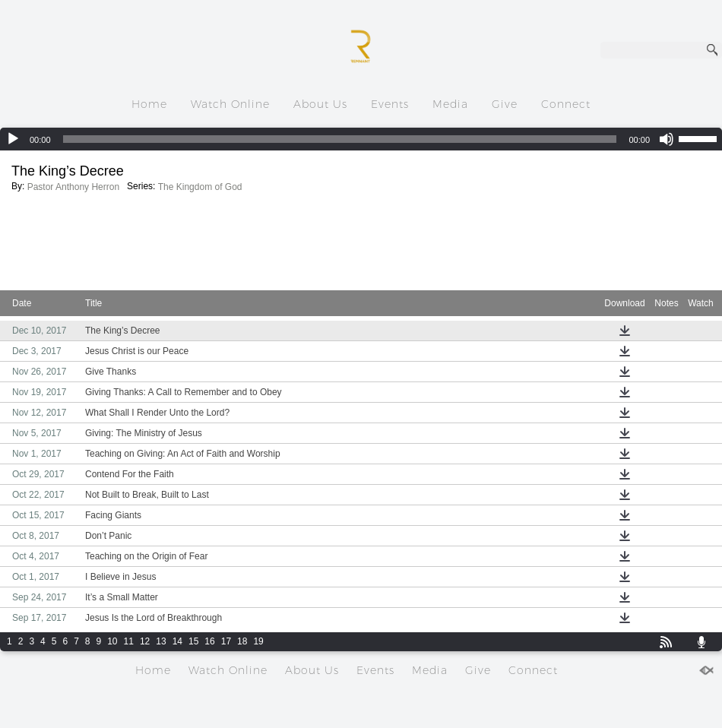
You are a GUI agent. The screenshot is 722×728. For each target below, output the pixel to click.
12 (145, 641)
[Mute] (667, 139)
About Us (320, 104)
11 (129, 641)
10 (112, 641)
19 (258, 641)
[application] (361, 139)
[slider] (340, 139)
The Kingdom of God (200, 187)
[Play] (13, 139)
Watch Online (230, 104)
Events (390, 104)
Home (149, 104)
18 (242, 641)
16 (209, 641)
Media (450, 104)
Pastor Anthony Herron (73, 187)
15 (193, 641)
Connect (566, 104)
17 (226, 641)
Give (505, 104)
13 (161, 641)
